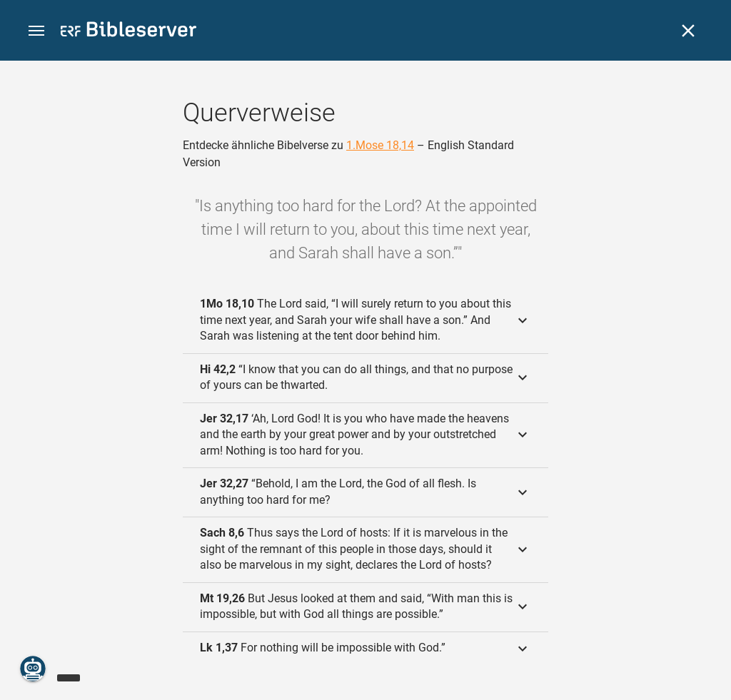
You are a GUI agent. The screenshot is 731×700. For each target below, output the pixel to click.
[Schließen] (688, 31)
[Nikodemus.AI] (33, 669)
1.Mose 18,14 (380, 145)
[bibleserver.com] (128, 32)
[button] (36, 31)
